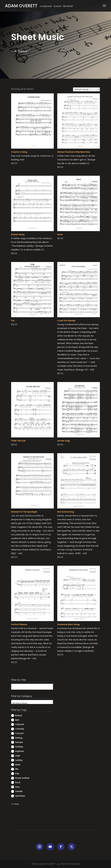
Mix (17, 769)
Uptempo (20, 796)
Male (18, 765)
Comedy (20, 729)
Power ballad (22, 778)
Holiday (19, 747)
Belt (17, 720)
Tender (19, 791)
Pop (17, 773)
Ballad (19, 715)
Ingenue (19, 751)
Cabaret (20, 724)
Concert (20, 733)
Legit (18, 756)
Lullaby (19, 760)
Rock (18, 782)
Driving (19, 738)
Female (19, 742)
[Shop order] (86, 89)
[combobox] (32, 702)
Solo (17, 787)
